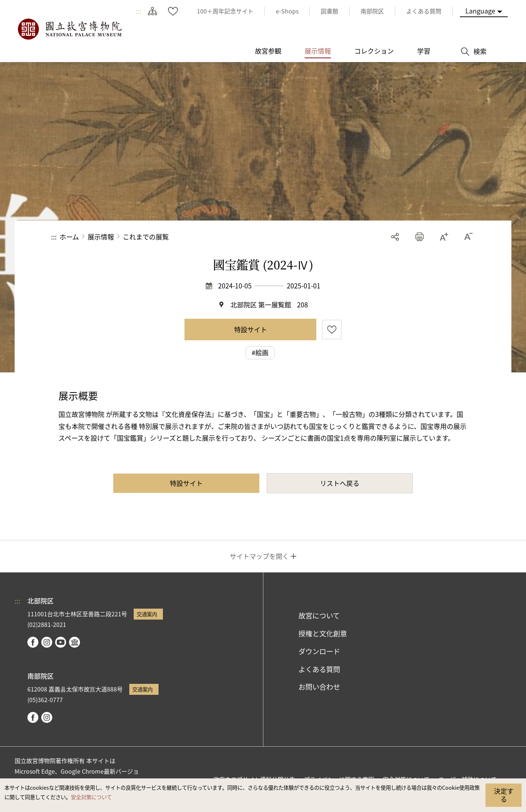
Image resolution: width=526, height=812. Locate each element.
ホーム (69, 237)
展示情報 (101, 237)
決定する (504, 795)
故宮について (319, 616)
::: (139, 11)
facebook (33, 642)
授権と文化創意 (323, 633)
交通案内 (147, 614)
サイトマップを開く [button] (259, 556)
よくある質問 (319, 669)
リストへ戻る (340, 483)
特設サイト (251, 329)
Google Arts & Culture (75, 642)
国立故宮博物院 (69, 29)
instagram (47, 642)
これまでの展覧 (146, 237)
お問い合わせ (319, 687)
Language (480, 11)
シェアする (395, 237)
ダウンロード (319, 651)
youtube (61, 642)
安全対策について (91, 797)
